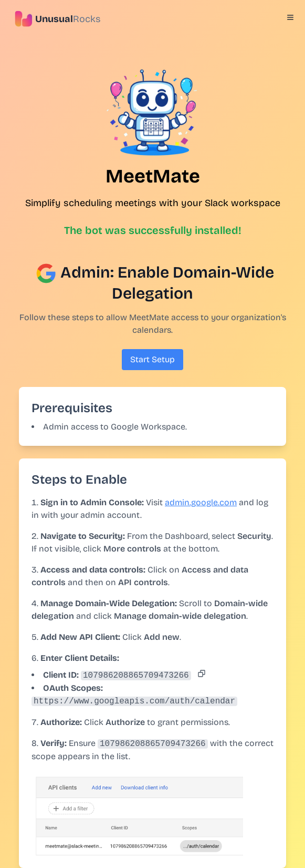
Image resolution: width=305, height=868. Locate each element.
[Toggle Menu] (290, 17)
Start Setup (152, 359)
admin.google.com (201, 502)
